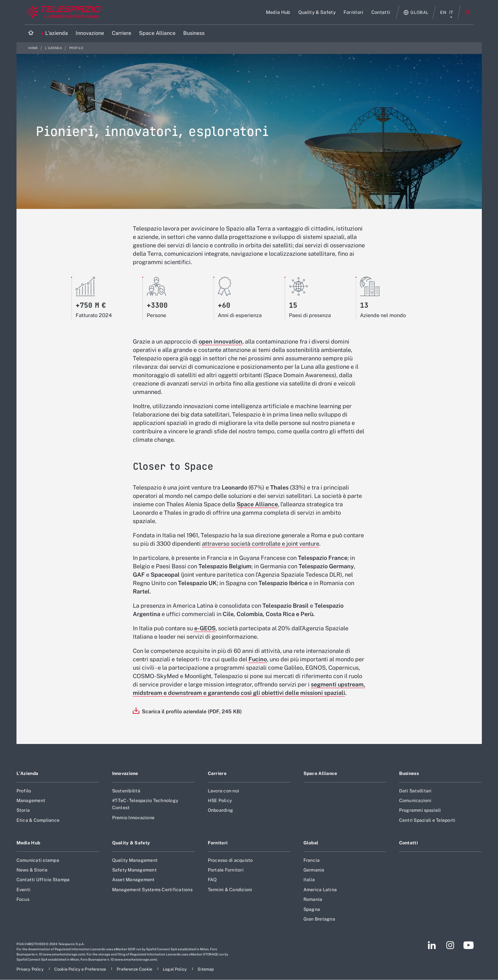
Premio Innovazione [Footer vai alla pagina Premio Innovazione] (133, 818)
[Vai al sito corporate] (63, 12)
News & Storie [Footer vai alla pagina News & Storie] (32, 870)
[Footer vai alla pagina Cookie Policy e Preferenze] (81, 969)
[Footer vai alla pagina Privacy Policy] (31, 969)
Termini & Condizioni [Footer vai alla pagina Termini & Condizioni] (230, 890)
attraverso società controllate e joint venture (261, 544)
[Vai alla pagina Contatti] (381, 12)
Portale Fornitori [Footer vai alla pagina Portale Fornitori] (226, 870)
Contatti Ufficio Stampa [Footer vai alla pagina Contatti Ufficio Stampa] (43, 880)
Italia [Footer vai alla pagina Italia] (309, 880)
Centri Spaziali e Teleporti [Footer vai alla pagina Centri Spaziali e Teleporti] (427, 820)
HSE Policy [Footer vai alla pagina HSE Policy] (220, 800)
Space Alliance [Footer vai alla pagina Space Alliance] (320, 773)
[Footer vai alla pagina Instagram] (450, 945)
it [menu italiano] (451, 12)
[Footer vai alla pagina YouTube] (468, 945)
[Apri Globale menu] (416, 12)
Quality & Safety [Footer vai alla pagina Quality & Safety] (131, 843)
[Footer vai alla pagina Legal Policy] (175, 969)
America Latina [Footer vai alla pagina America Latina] (320, 890)
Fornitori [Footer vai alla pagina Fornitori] (218, 843)
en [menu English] (443, 12)
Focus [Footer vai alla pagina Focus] (23, 899)
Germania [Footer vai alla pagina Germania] (314, 870)
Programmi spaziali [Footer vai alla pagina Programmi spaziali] (420, 810)
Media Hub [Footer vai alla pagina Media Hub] (28, 843)
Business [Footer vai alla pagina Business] (409, 773)
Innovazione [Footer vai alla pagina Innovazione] (125, 773)
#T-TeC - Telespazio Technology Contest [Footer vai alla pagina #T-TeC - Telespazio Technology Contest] (145, 804)
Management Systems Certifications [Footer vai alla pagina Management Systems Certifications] (152, 890)
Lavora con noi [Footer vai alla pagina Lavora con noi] (224, 791)
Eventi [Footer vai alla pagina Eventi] (24, 890)
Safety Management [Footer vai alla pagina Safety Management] (134, 870)
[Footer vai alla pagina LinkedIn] (432, 945)
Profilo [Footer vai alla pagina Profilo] (24, 791)
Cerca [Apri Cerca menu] (468, 12)
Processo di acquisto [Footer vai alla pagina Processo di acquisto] (230, 860)
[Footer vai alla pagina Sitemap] (206, 969)
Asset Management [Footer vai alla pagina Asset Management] (133, 880)
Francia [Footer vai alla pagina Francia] (312, 860)
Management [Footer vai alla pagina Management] (31, 800)
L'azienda (54, 48)
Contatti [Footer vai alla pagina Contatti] (408, 843)
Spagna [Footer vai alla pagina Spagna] (312, 909)
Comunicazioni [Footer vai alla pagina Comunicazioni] (415, 800)
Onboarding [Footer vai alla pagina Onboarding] (221, 810)
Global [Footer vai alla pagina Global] (311, 843)
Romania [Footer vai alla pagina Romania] (313, 899)
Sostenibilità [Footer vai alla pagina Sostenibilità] (126, 791)
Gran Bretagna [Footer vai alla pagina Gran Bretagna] (319, 919)
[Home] (31, 33)
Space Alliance (257, 504)
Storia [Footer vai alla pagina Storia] (23, 810)
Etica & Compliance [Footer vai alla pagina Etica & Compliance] (38, 820)
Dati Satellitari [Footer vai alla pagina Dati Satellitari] (415, 791)
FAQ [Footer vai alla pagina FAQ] (212, 880)
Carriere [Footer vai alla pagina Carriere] (217, 773)
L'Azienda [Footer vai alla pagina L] (27, 773)
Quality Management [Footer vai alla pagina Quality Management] (135, 860)
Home (33, 48)
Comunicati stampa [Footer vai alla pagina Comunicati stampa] (38, 860)
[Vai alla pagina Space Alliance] (157, 33)
